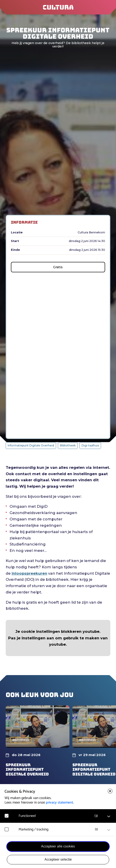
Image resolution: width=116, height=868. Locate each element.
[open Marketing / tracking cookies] (109, 830)
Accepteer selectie (58, 860)
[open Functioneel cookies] (109, 816)
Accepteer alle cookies (58, 846)
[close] (110, 791)
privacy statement (59, 803)
